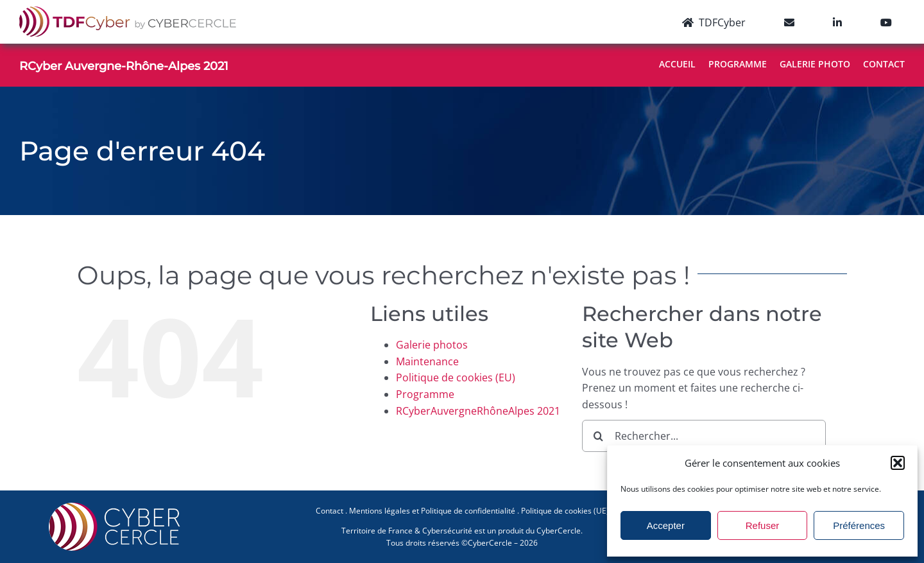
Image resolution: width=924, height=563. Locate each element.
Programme (425, 394)
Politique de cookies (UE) (565, 511)
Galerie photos (432, 345)
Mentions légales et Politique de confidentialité (432, 511)
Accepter (666, 525)
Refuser (763, 525)
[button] (898, 463)
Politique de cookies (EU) (456, 377)
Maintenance (427, 361)
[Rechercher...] (704, 436)
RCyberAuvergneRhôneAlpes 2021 (478, 411)
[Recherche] (598, 436)
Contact (329, 511)
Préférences (859, 525)
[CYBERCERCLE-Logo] (117, 506)
